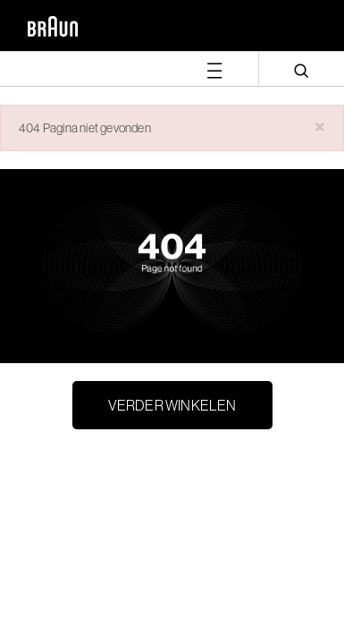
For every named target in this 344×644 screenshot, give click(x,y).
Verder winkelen (172, 405)
